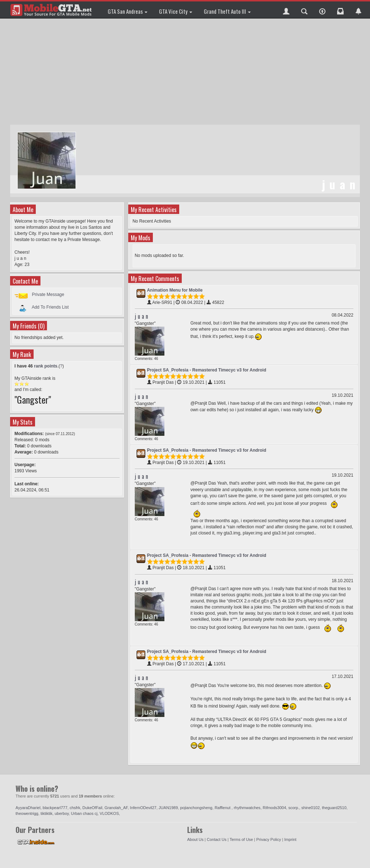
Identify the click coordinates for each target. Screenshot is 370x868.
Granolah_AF (116, 808)
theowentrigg (27, 813)
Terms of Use (241, 839)
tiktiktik (46, 813)
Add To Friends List (50, 307)
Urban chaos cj (84, 813)
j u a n (141, 316)
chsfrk (75, 808)
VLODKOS (109, 813)
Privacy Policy (268, 839)
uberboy (62, 813)
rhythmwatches (247, 808)
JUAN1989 (168, 808)
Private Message (48, 295)
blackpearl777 (55, 808)
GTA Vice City (176, 11)
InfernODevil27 (143, 808)
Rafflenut (223, 808)
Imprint (291, 839)
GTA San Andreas (128, 11)
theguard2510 (334, 808)
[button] (286, 10)
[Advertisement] (186, 72)
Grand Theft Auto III (227, 11)
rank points (46, 366)
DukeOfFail (92, 808)
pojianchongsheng (196, 808)
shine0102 (311, 808)
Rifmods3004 (274, 808)
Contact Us (216, 839)
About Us (195, 839)
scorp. (294, 808)
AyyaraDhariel (28, 808)
